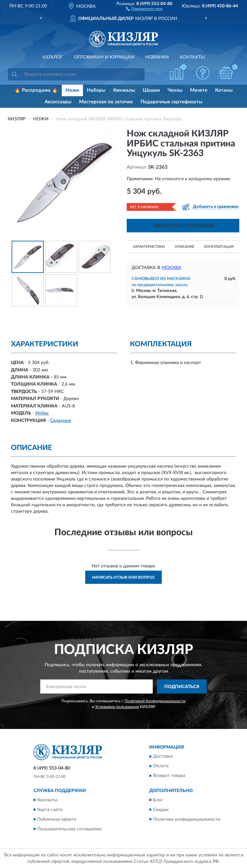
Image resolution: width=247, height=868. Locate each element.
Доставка (163, 757)
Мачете (199, 90)
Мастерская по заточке (106, 102)
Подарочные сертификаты (171, 102)
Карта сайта (50, 810)
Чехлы (175, 90)
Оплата (161, 766)
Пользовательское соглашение (69, 829)
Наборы (96, 90)
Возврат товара (169, 776)
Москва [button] (172, 268)
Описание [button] (184, 247)
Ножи (72, 90)
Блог (158, 800)
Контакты (192, 57)
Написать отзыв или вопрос (123, 577)
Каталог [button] (53, 57)
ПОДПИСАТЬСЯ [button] (182, 687)
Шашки (151, 90)
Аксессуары (58, 102)
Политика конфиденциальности (187, 819)
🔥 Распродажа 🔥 (36, 90)
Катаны (224, 90)
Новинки (157, 57)
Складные (61, 421)
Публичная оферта (57, 819)
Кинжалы (124, 90)
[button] (144, 8)
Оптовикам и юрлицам (104, 57)
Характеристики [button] (149, 247)
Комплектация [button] (219, 247)
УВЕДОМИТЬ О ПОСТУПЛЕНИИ (183, 226)
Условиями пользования (117, 707)
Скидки (161, 810)
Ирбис (42, 413)
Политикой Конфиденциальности (155, 701)
